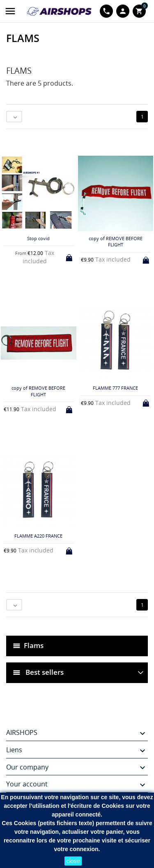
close (73, 861)
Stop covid (38, 238)
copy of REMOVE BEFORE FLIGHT (116, 241)
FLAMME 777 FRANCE (115, 388)
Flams (34, 645)
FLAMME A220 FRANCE (38, 536)
